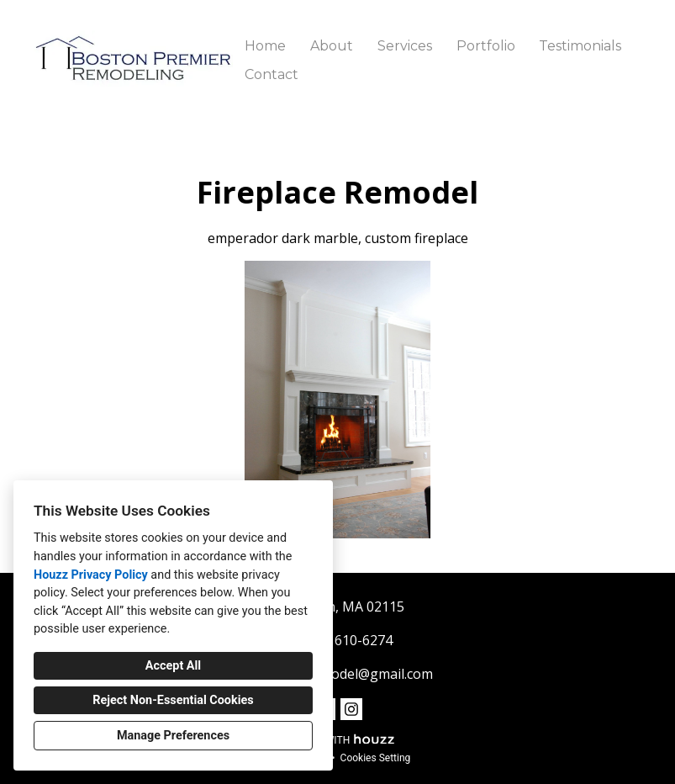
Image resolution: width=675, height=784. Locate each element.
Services (405, 46)
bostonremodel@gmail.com (347, 674)
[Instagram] (351, 709)
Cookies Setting (376, 758)
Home (265, 46)
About (332, 46)
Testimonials (580, 46)
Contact (272, 74)
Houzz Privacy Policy (91, 575)
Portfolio (486, 46)
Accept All (173, 666)
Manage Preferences (173, 736)
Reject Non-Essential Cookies (173, 700)
